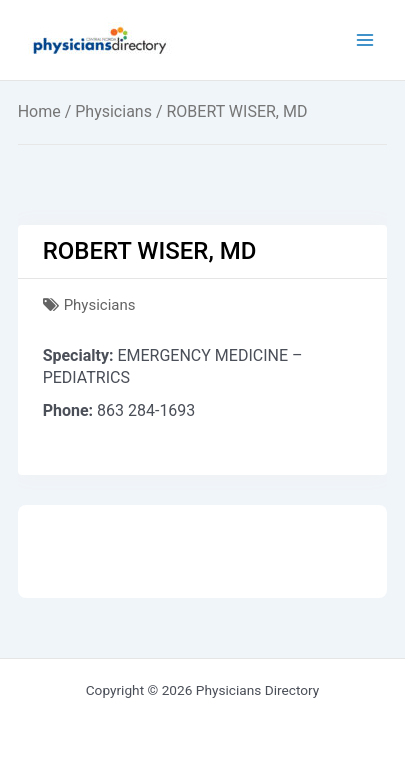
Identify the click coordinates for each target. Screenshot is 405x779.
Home (39, 111)
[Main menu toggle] (365, 40)
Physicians (113, 111)
